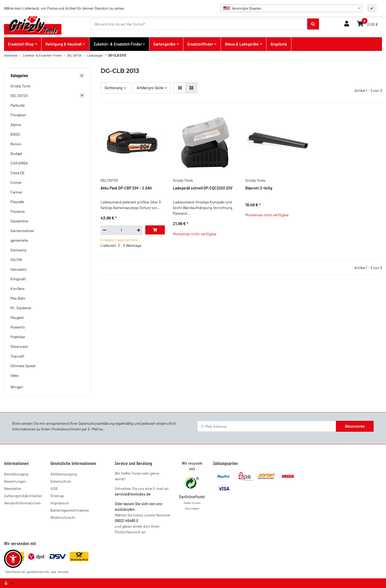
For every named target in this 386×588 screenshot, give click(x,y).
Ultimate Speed (23, 366)
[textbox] (291, 8)
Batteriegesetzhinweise (70, 510)
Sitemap (57, 496)
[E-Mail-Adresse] (267, 426)
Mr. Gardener (21, 308)
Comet (16, 182)
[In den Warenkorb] (155, 230)
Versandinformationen (22, 503)
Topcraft (17, 356)
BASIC (16, 134)
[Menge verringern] (104, 230)
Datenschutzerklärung (96, 423)
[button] (347, 24)
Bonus (16, 144)
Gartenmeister (22, 231)
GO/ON (16, 260)
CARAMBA (19, 163)
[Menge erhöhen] (139, 230)
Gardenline (19, 221)
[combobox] (291, 8)
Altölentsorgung (64, 474)
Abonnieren (355, 426)
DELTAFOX (19, 96)
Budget (16, 153)
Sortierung (114, 88)
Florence (18, 211)
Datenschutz (61, 481)
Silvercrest (19, 346)
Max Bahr (18, 298)
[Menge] (122, 230)
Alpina (16, 124)
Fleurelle (17, 202)
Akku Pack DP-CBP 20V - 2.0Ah (126, 188)
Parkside (18, 105)
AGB (54, 488)
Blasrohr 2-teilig (259, 188)
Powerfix (18, 327)
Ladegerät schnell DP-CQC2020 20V (203, 188)
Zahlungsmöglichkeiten (23, 496)
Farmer (16, 192)
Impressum (60, 503)
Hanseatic (19, 269)
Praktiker (18, 337)
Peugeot (17, 317)
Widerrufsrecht (63, 517)
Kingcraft (18, 279)
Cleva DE (18, 173)
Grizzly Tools (21, 86)
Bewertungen (15, 481)
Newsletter (13, 488)
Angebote (279, 44)
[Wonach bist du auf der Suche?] (199, 24)
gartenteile (19, 240)
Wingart (17, 387)
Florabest (18, 115)
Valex (15, 375)
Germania (18, 250)
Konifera (17, 289)
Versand (63, 572)
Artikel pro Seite (150, 88)
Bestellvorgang (16, 474)
